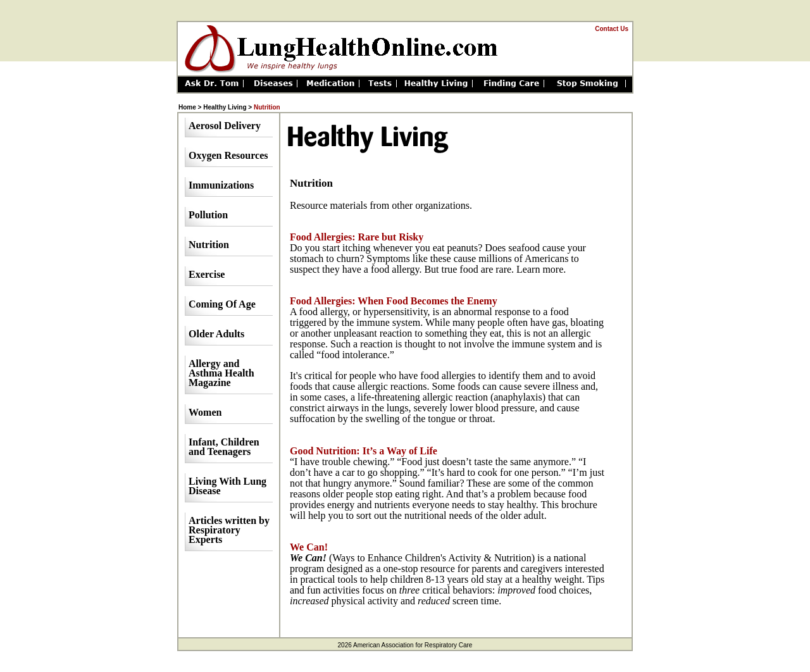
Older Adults (216, 334)
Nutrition (209, 245)
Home (187, 107)
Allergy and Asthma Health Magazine (221, 373)
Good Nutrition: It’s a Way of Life (364, 451)
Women (205, 412)
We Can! (309, 547)
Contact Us (612, 29)
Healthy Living (225, 107)
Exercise (207, 274)
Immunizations (221, 185)
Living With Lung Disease (227, 486)
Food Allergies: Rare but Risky (357, 237)
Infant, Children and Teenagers (224, 447)
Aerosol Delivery (225, 126)
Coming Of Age (222, 304)
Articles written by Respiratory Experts (229, 530)
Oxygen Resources (228, 155)
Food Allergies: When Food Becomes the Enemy (394, 301)
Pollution (208, 215)
